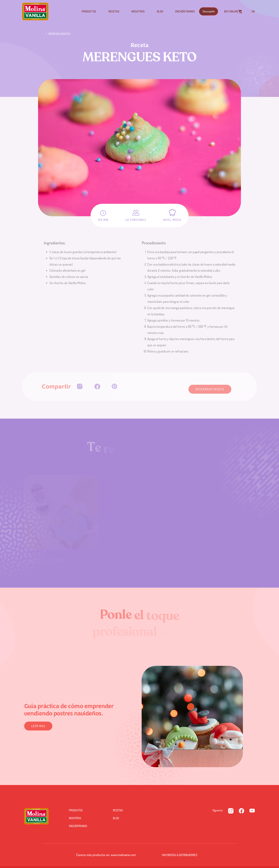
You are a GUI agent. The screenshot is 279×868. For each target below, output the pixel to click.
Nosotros (138, 11)
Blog (160, 11)
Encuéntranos (185, 11)
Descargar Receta (210, 389)
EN (253, 11)
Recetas (114, 11)
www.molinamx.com (123, 855)
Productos (89, 11)
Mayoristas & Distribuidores (180, 855)
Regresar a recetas (60, 34)
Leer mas (38, 726)
